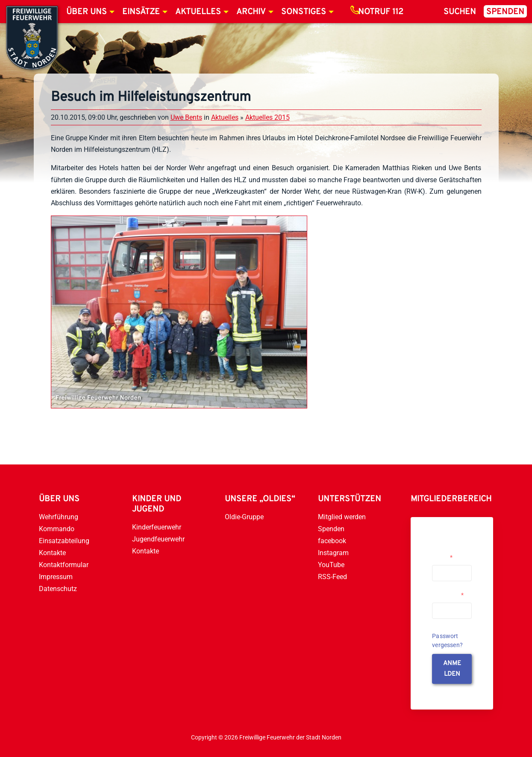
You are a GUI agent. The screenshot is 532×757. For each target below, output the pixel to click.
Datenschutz (58, 589)
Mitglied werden (342, 517)
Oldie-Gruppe (244, 517)
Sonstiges (304, 12)
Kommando (57, 529)
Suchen (460, 12)
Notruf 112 (381, 12)
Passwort (448, 595)
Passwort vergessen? (447, 640)
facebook (332, 541)
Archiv (251, 12)
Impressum (56, 577)
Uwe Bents (186, 117)
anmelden (452, 669)
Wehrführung (59, 517)
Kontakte (52, 553)
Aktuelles (198, 12)
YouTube (331, 565)
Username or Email (449, 554)
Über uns (87, 12)
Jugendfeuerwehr (158, 539)
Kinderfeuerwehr (157, 527)
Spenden (505, 12)
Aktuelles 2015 (267, 117)
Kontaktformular (64, 565)
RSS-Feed (332, 577)
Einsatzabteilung (64, 541)
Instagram (333, 553)
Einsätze (141, 12)
